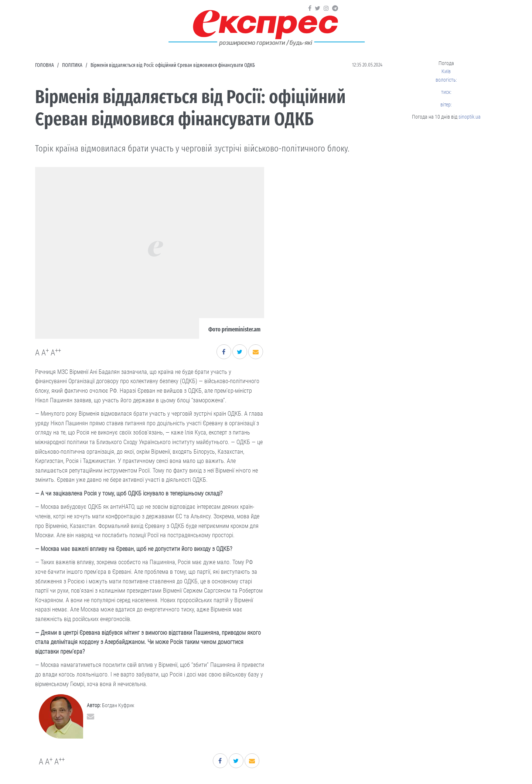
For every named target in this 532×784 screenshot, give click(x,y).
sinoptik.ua (470, 117)
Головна (45, 65)
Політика (72, 65)
